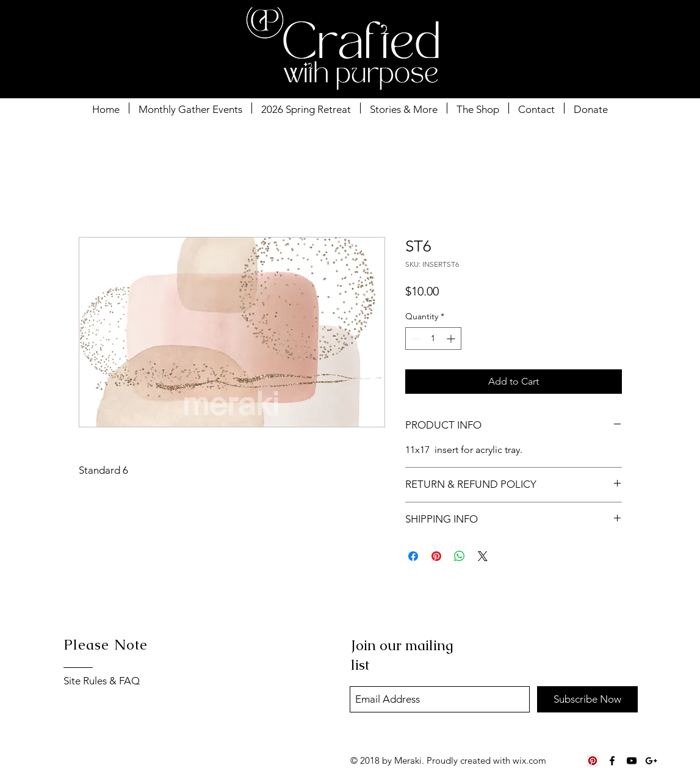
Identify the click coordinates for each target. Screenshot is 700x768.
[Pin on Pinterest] (436, 556)
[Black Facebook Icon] (612, 761)
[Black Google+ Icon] (651, 761)
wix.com (529, 760)
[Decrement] (415, 339)
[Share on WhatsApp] (460, 556)
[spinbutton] (433, 339)
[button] (630, 34)
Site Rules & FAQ (102, 681)
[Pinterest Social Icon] (593, 761)
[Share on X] (483, 556)
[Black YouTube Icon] (632, 761)
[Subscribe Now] (587, 699)
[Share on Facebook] (413, 556)
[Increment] (452, 339)
